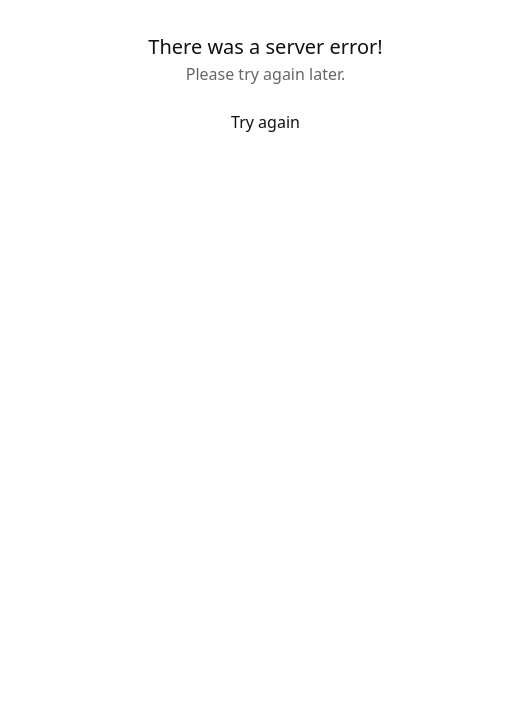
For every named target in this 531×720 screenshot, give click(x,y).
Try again (265, 122)
